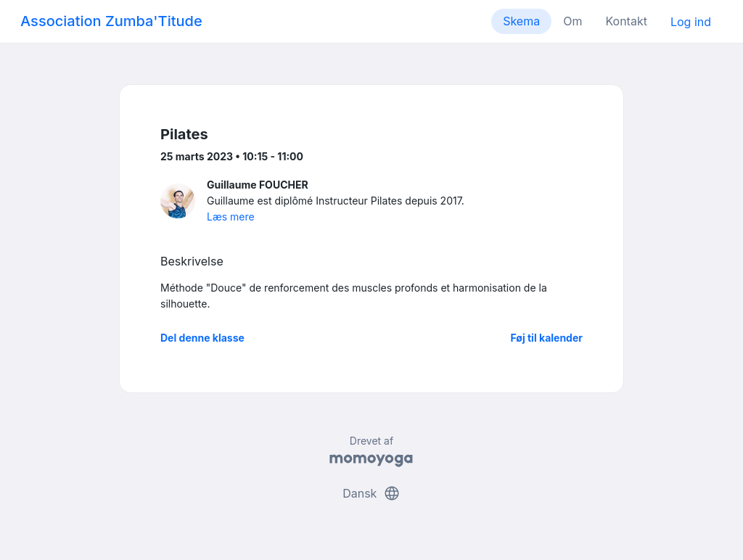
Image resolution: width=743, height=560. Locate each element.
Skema (521, 21)
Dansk (371, 493)
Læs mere (231, 217)
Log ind (691, 22)
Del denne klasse (202, 338)
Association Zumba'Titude (111, 21)
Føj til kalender (546, 338)
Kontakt (626, 21)
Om (572, 21)
